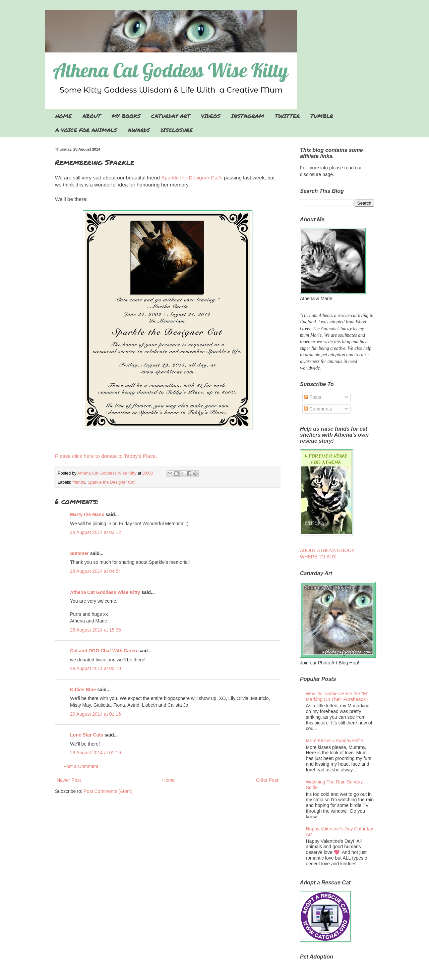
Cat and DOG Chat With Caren (104, 651)
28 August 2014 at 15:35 (96, 630)
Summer (79, 553)
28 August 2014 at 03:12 (96, 532)
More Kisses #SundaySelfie (335, 741)
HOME (64, 116)
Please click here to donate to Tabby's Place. (106, 456)
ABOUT (92, 116)
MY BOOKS (126, 116)
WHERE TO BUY (318, 557)
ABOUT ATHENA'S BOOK (327, 550)
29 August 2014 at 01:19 (96, 753)
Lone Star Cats (87, 735)
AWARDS (139, 130)
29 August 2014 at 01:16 (96, 714)
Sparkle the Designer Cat (111, 482)
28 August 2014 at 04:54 (96, 571)
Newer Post (69, 780)
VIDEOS (211, 116)
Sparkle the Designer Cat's (191, 178)
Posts (313, 397)
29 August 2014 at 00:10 (96, 668)
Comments (318, 409)
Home (168, 780)
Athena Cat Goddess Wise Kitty (105, 592)
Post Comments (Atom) (108, 791)
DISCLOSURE (177, 130)
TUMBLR (322, 116)
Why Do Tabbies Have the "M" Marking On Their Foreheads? (337, 696)
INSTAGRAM (248, 116)
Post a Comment (81, 766)
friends (79, 482)
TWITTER (287, 116)
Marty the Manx (87, 514)
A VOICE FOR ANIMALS (86, 130)
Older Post (267, 780)
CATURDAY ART (171, 116)
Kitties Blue (83, 690)
